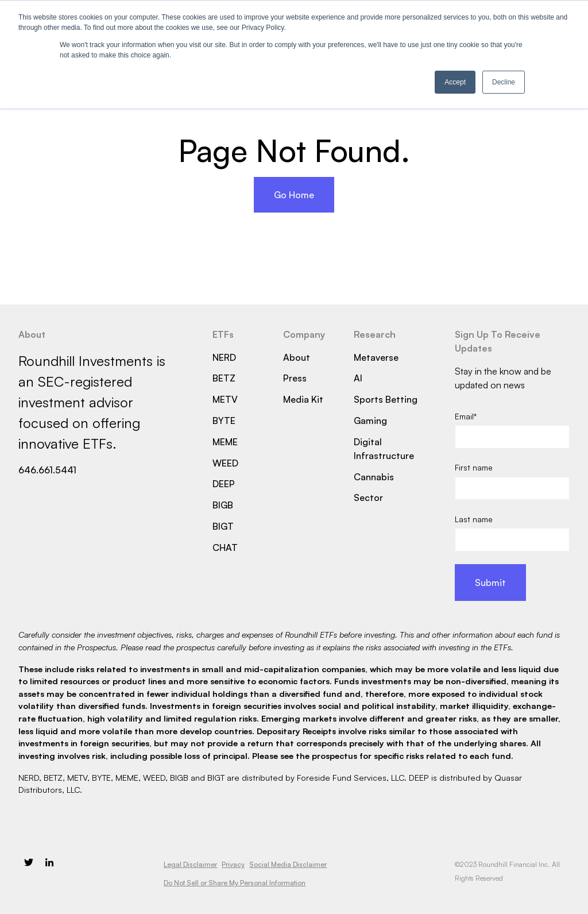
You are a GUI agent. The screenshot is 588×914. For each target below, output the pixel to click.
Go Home (294, 195)
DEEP (224, 484)
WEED (225, 463)
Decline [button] (504, 82)
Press (295, 378)
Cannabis (374, 477)
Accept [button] (455, 82)
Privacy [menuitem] (233, 864)
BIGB (223, 505)
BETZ (224, 378)
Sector (368, 498)
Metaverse (376, 357)
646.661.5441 (47, 470)
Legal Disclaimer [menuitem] (190, 864)
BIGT (223, 526)
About (297, 357)
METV (225, 399)
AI (358, 378)
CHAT (225, 547)
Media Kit (303, 399)
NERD (224, 357)
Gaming (370, 421)
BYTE (224, 421)
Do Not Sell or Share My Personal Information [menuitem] (235, 883)
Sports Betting (386, 399)
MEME (225, 442)
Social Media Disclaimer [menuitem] (288, 864)
